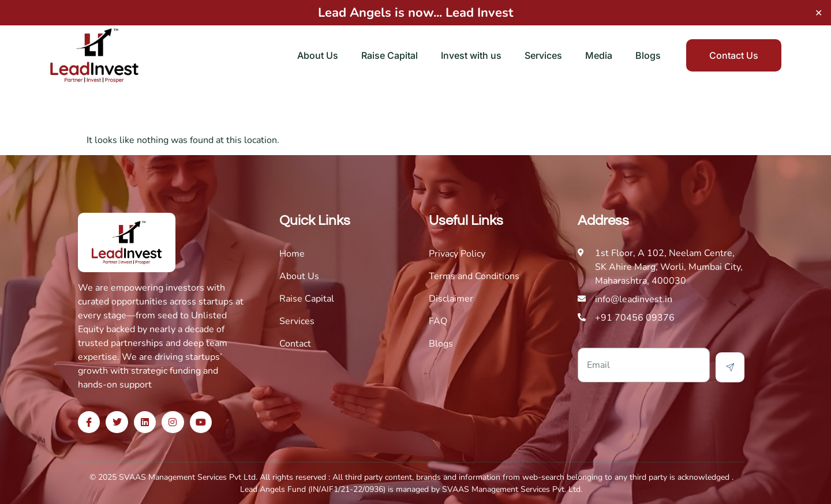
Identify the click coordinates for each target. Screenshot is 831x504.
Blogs (648, 55)
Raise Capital (390, 55)
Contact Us (734, 55)
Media (599, 55)
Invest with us (471, 55)
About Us (318, 55)
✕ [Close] (819, 13)
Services (543, 55)
